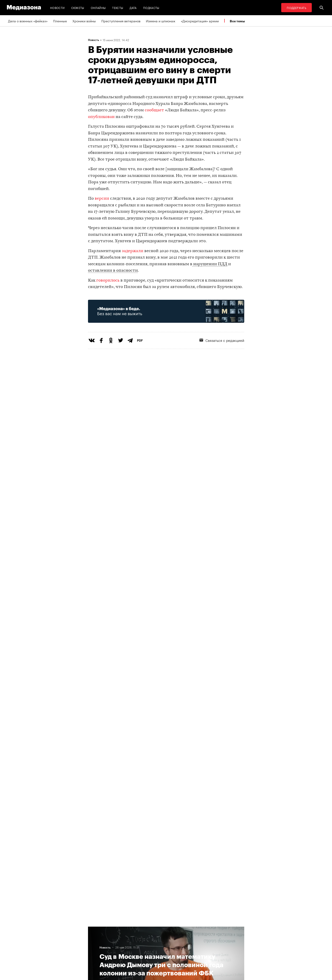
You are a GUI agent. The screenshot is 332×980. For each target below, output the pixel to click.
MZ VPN (187, 928)
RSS (130, 928)
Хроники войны (84, 21)
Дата (133, 7)
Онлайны (98, 7)
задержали (133, 251)
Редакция (96, 946)
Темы (93, 928)
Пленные (60, 21)
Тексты (118, 7)
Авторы (95, 937)
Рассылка (132, 937)
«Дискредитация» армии (200, 21)
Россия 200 (190, 937)
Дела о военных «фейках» (28, 21)
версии (102, 199)
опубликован (101, 117)
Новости (57, 7)
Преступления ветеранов (121, 21)
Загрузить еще (166, 785)
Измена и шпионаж (161, 21)
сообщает (154, 110)
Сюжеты (78, 7)
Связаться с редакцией (222, 340)
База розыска (192, 946)
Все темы (237, 21)
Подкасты (151, 7)
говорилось (108, 281)
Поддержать (297, 7)
